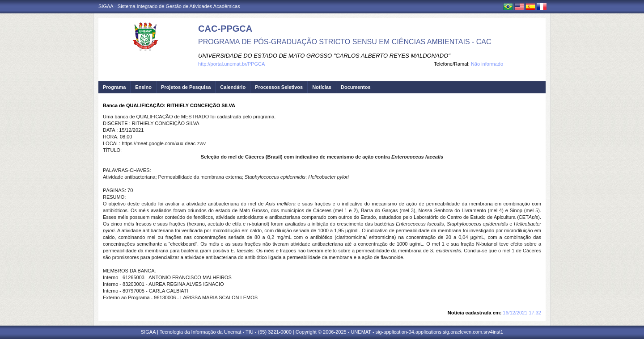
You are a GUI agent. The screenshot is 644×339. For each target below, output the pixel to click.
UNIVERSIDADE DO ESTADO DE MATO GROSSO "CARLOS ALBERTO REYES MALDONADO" (324, 56)
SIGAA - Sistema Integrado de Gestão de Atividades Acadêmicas (169, 6)
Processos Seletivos (279, 87)
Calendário (233, 87)
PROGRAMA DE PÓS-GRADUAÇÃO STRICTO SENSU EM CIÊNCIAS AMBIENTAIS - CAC (345, 42)
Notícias (322, 87)
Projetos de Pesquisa (186, 87)
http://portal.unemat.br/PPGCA (231, 64)
